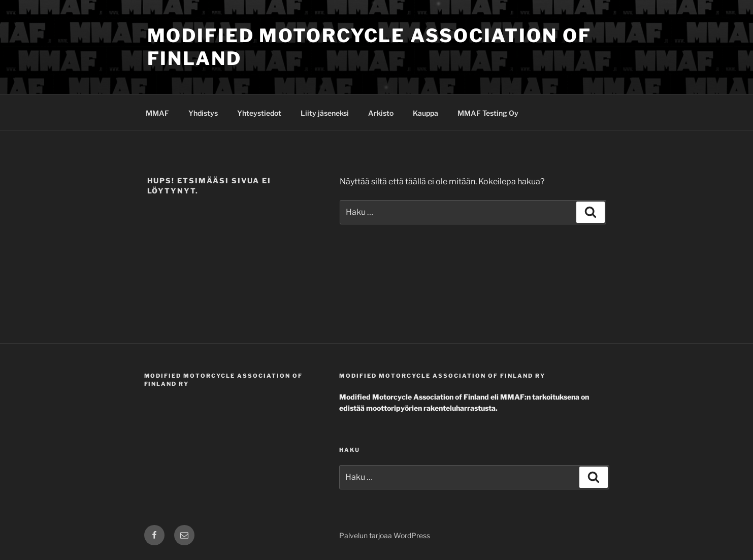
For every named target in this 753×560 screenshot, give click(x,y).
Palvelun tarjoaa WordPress (385, 535)
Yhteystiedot (259, 113)
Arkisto (381, 113)
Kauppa (425, 113)
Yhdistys (203, 113)
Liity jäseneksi (325, 113)
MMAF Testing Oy (488, 113)
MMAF (157, 113)
